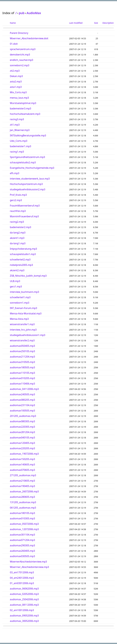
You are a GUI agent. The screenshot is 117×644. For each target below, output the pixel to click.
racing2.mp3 (17, 222)
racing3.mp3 (17, 119)
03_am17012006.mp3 (22, 572)
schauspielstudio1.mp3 (23, 254)
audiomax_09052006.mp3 (24, 616)
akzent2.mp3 (17, 270)
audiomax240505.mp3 (22, 394)
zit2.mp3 (15, 71)
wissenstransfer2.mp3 (22, 340)
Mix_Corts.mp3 (18, 92)
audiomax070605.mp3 (22, 470)
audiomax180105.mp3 (22, 513)
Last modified (76, 23)
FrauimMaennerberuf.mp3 (25, 206)
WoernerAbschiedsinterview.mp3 (28, 562)
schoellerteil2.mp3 (20, 260)
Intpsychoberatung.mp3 (23, 249)
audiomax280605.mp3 (22, 497)
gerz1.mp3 (16, 286)
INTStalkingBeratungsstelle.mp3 (28, 135)
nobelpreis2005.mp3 (21, 265)
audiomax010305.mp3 (22, 518)
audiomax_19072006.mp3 (24, 454)
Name (13, 23)
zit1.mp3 (15, 125)
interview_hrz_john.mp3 (23, 330)
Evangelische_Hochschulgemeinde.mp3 (32, 168)
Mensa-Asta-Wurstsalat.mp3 (26, 313)
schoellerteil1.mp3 (20, 297)
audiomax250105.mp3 (22, 351)
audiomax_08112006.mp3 (24, 605)
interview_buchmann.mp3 (24, 292)
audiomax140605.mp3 (22, 464)
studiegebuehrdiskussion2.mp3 (28, 189)
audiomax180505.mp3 (22, 367)
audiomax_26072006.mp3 (24, 491)
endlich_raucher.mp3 (22, 60)
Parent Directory (19, 33)
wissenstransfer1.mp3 (22, 324)
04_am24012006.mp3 (22, 578)
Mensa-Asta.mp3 (19, 319)
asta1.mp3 (16, 87)
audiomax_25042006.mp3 (24, 599)
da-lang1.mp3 (18, 243)
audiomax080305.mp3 (22, 421)
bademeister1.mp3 (20, 146)
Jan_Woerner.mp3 (20, 130)
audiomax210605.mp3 (22, 481)
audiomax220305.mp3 (22, 427)
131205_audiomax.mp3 (23, 502)
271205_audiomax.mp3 (23, 475)
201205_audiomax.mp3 (23, 416)
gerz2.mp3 (16, 200)
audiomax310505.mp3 (22, 362)
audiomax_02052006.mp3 (24, 594)
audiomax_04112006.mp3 (24, 389)
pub (22, 13)
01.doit (14, 44)
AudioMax (34, 13)
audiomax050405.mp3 (22, 346)
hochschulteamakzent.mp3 (25, 114)
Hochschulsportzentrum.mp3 (26, 184)
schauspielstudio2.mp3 (23, 162)
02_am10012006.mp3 (22, 610)
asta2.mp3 (16, 82)
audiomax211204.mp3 (22, 357)
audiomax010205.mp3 (22, 378)
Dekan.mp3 (16, 76)
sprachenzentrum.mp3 (23, 49)
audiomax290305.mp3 (22, 545)
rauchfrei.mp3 (18, 211)
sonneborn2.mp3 (20, 65)
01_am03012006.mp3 (22, 583)
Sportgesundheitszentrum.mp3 (27, 157)
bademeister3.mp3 (20, 108)
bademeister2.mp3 (20, 227)
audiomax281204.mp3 (22, 432)
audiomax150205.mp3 (22, 459)
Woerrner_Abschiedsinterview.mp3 (29, 567)
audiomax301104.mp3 (22, 535)
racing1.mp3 (17, 152)
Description (108, 23)
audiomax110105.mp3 (22, 373)
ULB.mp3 (15, 281)
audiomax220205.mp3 (22, 448)
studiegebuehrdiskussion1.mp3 (28, 335)
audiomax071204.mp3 (22, 540)
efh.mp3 (15, 173)
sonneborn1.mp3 (20, 303)
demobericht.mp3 (20, 55)
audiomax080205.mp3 (22, 400)
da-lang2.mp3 (18, 233)
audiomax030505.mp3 (22, 556)
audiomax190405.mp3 (22, 486)
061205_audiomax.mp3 (23, 508)
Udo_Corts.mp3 (19, 141)
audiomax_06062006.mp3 (24, 589)
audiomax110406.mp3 (22, 384)
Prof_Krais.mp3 (18, 195)
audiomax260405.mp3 (22, 551)
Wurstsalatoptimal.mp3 (23, 103)
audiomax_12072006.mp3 (24, 529)
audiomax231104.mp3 (22, 405)
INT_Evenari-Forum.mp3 (23, 308)
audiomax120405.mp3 (22, 443)
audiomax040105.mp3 (22, 438)
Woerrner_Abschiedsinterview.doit (29, 38)
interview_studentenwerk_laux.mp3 (30, 179)
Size (96, 23)
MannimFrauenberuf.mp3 (24, 216)
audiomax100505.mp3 (22, 411)
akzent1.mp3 (17, 238)
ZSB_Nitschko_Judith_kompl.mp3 (28, 276)
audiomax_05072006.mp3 (24, 524)
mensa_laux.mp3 (19, 98)
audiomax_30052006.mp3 (24, 621)
